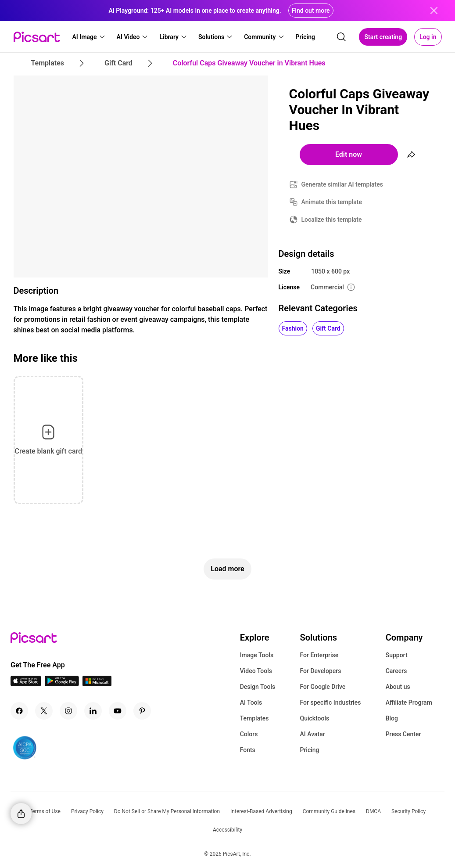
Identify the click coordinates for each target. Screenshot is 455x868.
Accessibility (227, 830)
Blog (392, 718)
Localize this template (332, 220)
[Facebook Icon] (19, 711)
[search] (341, 37)
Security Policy (408, 811)
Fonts (248, 750)
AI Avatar (312, 734)
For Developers (320, 671)
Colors (249, 734)
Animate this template (332, 202)
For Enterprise (319, 655)
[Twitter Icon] (44, 711)
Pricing (309, 750)
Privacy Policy (87, 811)
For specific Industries (330, 702)
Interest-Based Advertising (261, 811)
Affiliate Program (409, 702)
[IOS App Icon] (26, 684)
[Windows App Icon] (97, 684)
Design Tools (258, 687)
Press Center (403, 734)
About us (398, 687)
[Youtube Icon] (118, 711)
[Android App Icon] (62, 684)
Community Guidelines (329, 811)
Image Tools (257, 655)
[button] (89, 37)
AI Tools (251, 702)
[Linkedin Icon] (93, 711)
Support (397, 655)
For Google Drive (322, 687)
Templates (254, 718)
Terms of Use (45, 811)
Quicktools (314, 718)
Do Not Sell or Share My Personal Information (167, 811)
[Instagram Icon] (68, 711)
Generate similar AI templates (342, 184)
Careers (396, 671)
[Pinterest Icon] (142, 711)
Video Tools (256, 671)
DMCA (373, 811)
